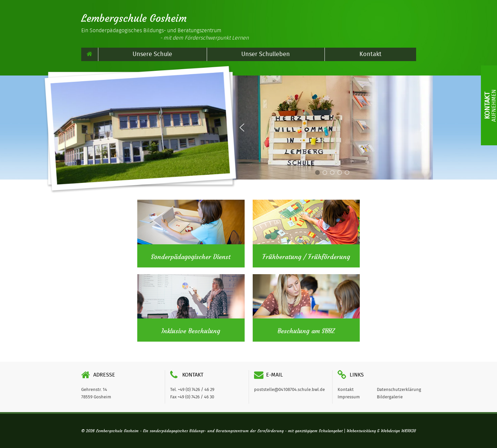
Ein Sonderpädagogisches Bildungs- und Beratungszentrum (165, 34)
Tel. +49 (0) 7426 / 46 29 (192, 390)
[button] (423, 128)
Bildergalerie (390, 397)
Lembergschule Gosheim (134, 18)
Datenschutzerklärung (399, 390)
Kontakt (370, 54)
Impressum (349, 397)
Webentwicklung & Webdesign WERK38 (381, 431)
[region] (332, 128)
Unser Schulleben (266, 54)
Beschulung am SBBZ (306, 331)
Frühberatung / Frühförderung (306, 257)
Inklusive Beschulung (191, 331)
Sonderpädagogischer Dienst (191, 257)
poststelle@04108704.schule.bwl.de (289, 390)
